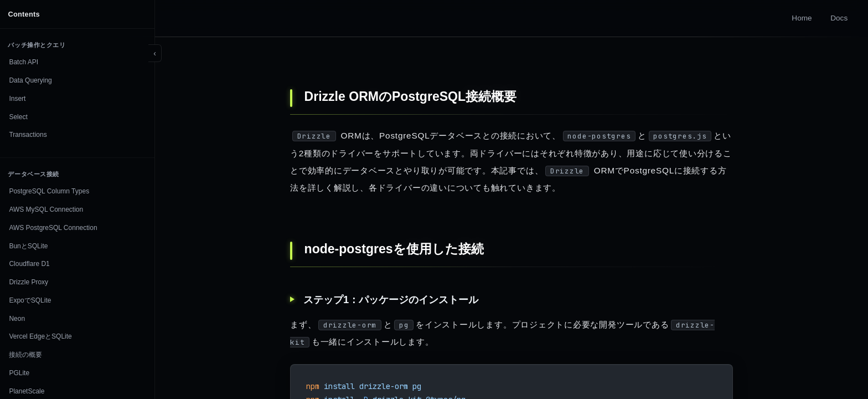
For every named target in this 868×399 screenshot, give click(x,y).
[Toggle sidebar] (155, 53)
